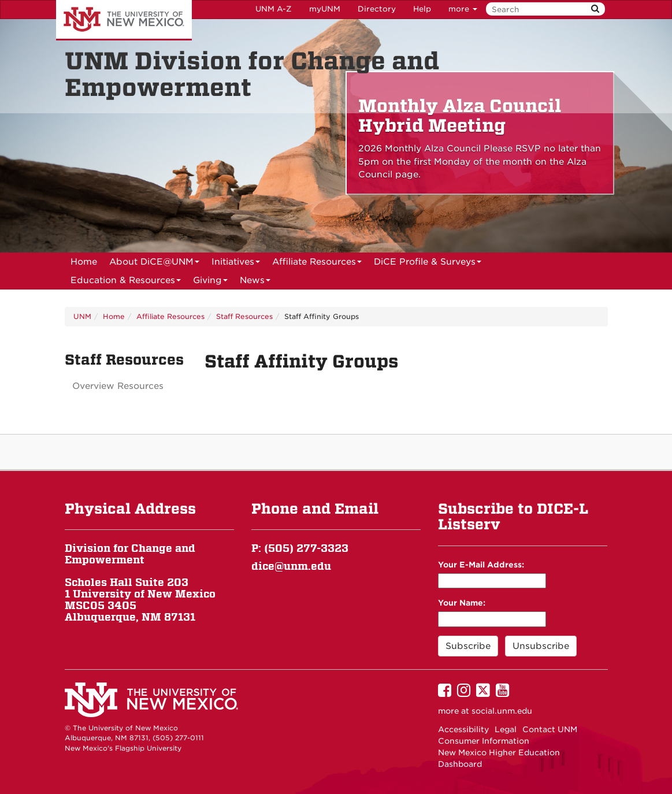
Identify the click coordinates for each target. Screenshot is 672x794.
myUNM (325, 9)
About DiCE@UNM (154, 264)
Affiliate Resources (317, 264)
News (255, 282)
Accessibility (463, 729)
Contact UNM (550, 729)
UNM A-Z (274, 9)
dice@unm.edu (291, 566)
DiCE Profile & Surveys (428, 264)
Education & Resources (126, 282)
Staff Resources (244, 316)
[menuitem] (84, 262)
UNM (82, 316)
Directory (377, 9)
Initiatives (236, 264)
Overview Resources (118, 386)
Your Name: (462, 603)
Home (84, 262)
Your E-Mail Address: (481, 565)
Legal (506, 729)
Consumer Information (484, 741)
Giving (210, 282)
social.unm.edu (502, 711)
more (463, 9)
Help (422, 9)
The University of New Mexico (124, 20)
